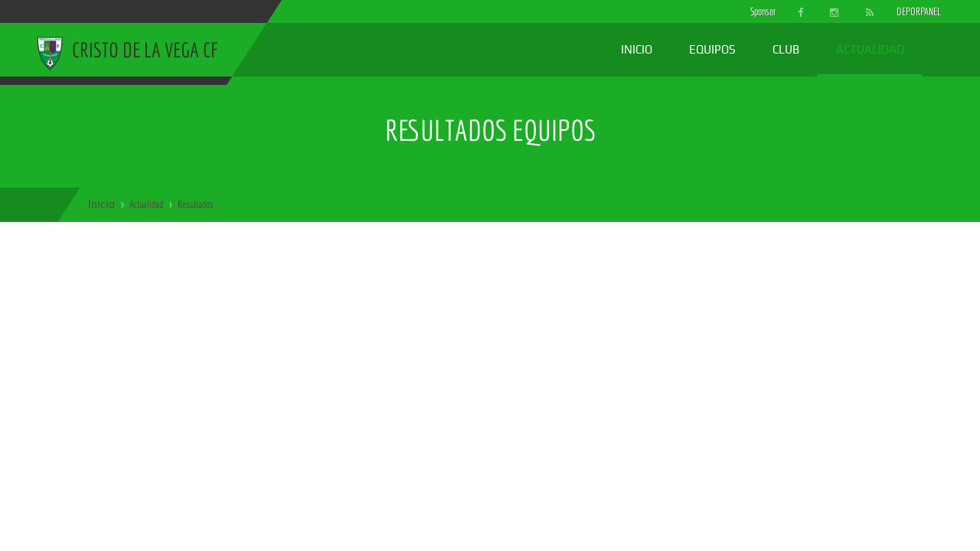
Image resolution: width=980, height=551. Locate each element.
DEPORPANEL (906, 11)
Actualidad (870, 49)
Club (786, 49)
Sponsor (759, 11)
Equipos (712, 49)
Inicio (637, 49)
